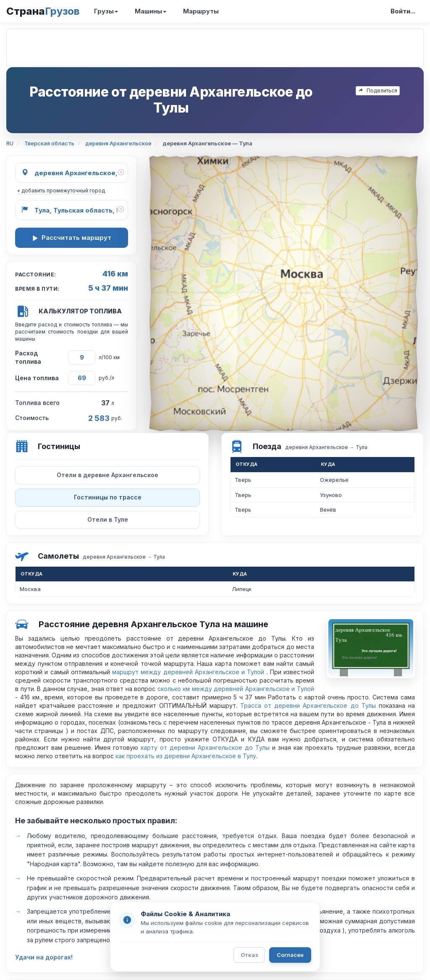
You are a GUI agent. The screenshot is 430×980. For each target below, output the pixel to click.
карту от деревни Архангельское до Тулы (205, 747)
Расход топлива (28, 357)
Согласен (290, 955)
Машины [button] (151, 11)
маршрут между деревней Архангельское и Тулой (189, 672)
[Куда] (72, 210)
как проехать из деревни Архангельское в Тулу (186, 756)
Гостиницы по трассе (108, 497)
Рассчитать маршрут (72, 238)
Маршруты (201, 11)
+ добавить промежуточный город (61, 190)
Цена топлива (37, 378)
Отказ (249, 955)
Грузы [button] (106, 11)
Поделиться (378, 91)
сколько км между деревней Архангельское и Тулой (236, 689)
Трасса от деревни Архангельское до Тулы (308, 705)
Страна (43, 11)
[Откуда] (72, 173)
